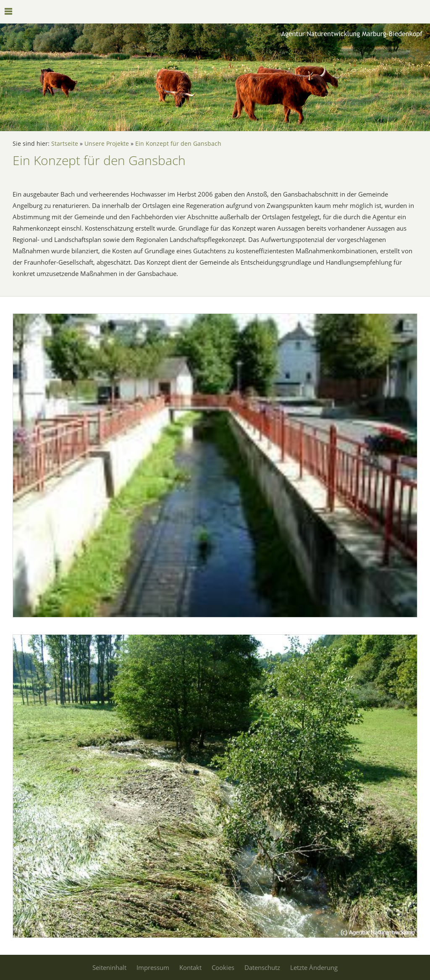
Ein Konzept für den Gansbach (178, 144)
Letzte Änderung (314, 967)
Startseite (65, 144)
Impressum (153, 967)
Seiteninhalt (109, 967)
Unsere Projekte (107, 144)
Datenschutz (262, 967)
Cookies (223, 967)
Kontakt (190, 967)
